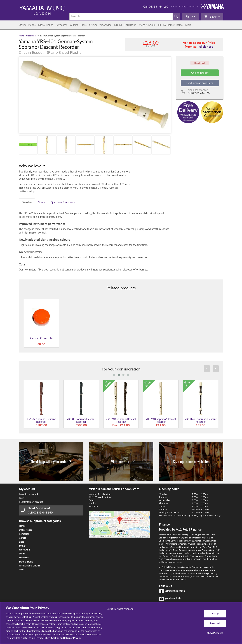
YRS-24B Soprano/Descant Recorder (121, 420)
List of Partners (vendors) (120, 609)
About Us (176, 6)
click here (206, 46)
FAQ (184, 6)
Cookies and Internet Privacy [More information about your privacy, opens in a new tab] (66, 638)
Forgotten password (28, 494)
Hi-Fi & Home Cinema (170, 25)
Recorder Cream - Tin (41, 338)
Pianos (32, 25)
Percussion (130, 25)
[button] (190, 17)
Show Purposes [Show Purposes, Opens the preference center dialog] (215, 633)
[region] (121, 623)
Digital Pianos (46, 25)
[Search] (121, 17)
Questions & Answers (63, 202)
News (22, 570)
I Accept (215, 613)
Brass (84, 25)
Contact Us (193, 6)
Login (22, 498)
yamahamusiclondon (175, 591)
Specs (41, 202)
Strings (93, 25)
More (188, 25)
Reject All (215, 623)
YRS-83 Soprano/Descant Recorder (81, 420)
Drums (118, 25)
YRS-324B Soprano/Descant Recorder (201, 420)
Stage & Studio (147, 25)
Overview (27, 202)
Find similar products (200, 83)
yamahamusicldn (173, 598)
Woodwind (105, 25)
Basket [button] (212, 16)
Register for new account (31, 502)
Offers (22, 25)
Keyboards (62, 25)
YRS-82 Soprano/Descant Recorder (41, 420)
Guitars (74, 25)
